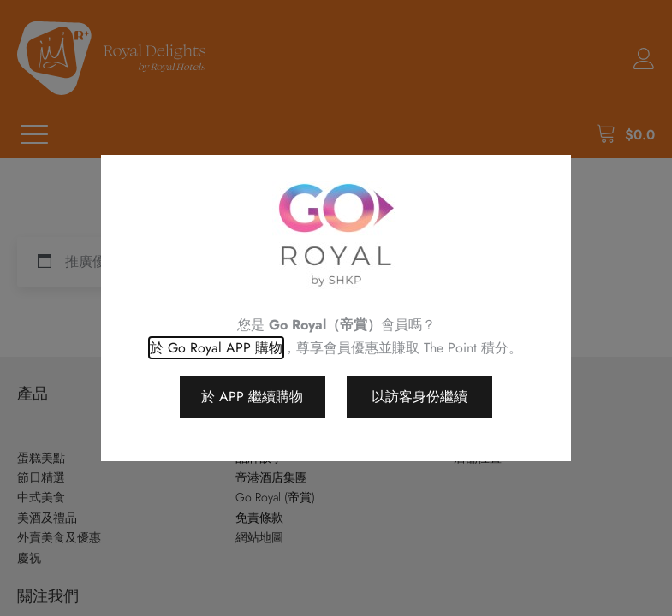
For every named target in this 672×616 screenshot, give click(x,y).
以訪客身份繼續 (419, 397)
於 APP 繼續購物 (252, 397)
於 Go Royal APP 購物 (216, 348)
